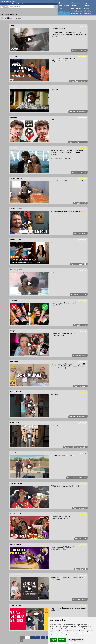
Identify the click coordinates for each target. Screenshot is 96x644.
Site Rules (75, 3)
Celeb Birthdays (77, 11)
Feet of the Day (76, 8)
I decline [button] (62, 640)
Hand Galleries (76, 14)
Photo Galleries (64, 6)
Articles (74, 6)
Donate (87, 6)
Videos (61, 8)
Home (63, 3)
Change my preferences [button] (76, 640)
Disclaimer (88, 11)
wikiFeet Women (63, 14)
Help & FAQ (88, 3)
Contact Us (88, 14)
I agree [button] (54, 640)
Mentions (62, 11)
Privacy (87, 8)
